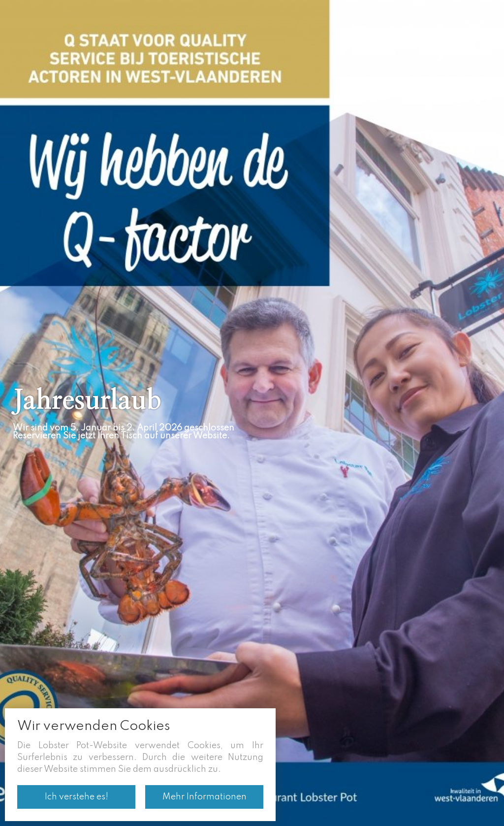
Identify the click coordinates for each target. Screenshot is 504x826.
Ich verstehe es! (77, 797)
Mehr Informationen (205, 797)
